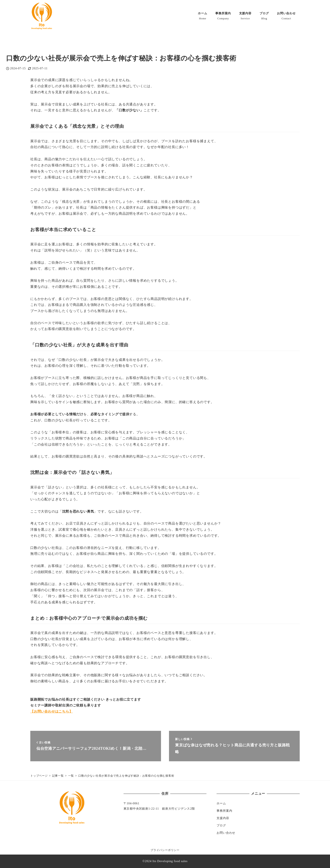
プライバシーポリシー (165, 850)
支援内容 (223, 818)
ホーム (221, 803)
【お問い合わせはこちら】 (52, 711)
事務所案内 (224, 811)
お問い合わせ (226, 833)
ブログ (221, 825)
